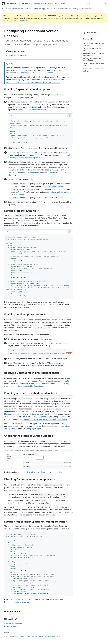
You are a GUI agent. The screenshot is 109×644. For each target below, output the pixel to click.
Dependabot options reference (34, 110)
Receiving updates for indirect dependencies (33, 373)
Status (35, 636)
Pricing (41, 636)
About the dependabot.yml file (33, 172)
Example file (22, 211)
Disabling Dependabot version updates (30, 479)
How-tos (28, 9)
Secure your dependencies (62, 9)
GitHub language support (31, 429)
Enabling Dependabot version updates (29, 89)
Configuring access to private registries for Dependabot (45, 419)
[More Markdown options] (100, 33)
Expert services (50, 636)
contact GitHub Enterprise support (16, 20)
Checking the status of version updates (30, 436)
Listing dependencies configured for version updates (42, 472)
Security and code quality (14, 9)
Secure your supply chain (42, 9)
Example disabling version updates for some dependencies (36, 522)
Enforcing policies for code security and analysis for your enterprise (33, 82)
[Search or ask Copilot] (68, 3)
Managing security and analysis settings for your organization (29, 414)
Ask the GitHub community (15, 623)
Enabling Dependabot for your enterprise (37, 73)
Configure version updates (83, 9)
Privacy (28, 636)
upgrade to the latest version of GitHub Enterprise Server (64, 18)
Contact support (11, 626)
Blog (59, 636)
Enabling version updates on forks (27, 314)
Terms (22, 636)
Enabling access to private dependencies (31, 393)
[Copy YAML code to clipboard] (70, 116)
